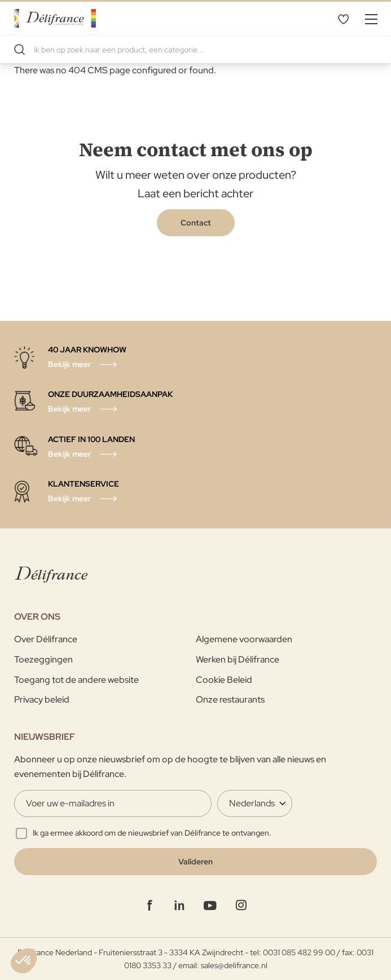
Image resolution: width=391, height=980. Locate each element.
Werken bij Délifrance (238, 659)
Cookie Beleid (224, 680)
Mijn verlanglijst (343, 19)
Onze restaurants (230, 699)
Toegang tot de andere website (76, 680)
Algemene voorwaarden (244, 639)
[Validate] (195, 862)
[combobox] (195, 50)
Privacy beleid (42, 699)
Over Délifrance (46, 639)
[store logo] (55, 18)
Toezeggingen (43, 659)
